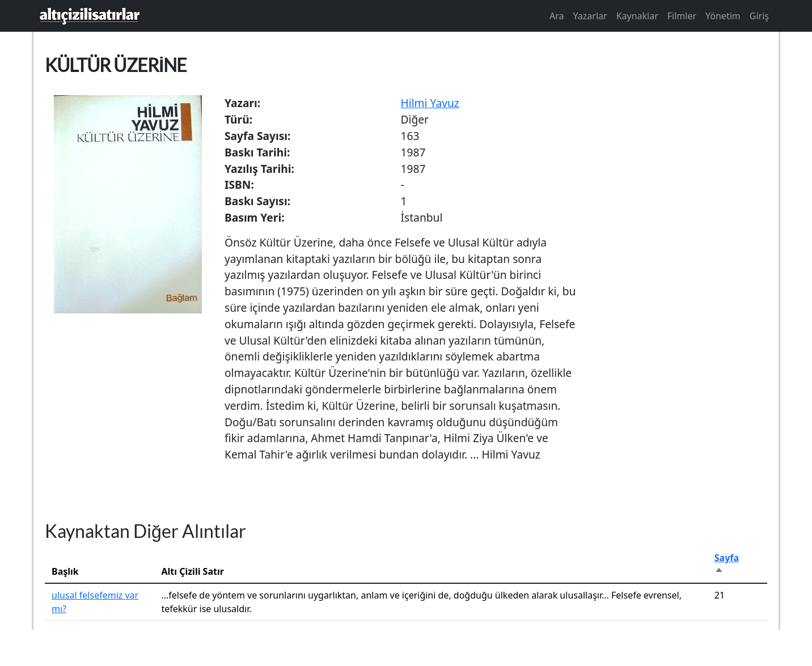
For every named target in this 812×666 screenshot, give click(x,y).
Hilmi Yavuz (430, 103)
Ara (557, 16)
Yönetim (723, 16)
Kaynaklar (637, 16)
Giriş (759, 16)
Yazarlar (590, 16)
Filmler (682, 16)
